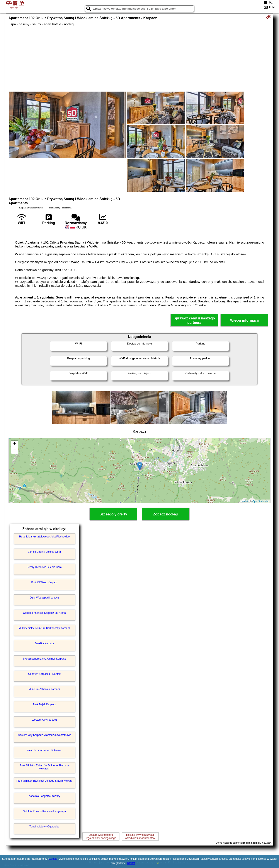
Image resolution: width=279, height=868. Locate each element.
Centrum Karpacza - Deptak (44, 674)
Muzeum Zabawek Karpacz (44, 689)
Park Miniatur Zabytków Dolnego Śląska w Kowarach (44, 767)
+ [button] (14, 444)
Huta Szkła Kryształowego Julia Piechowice (44, 537)
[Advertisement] (139, 59)
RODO (131, 863)
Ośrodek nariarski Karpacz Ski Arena (44, 613)
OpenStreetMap (261, 501)
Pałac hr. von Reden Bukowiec (44, 750)
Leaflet (244, 501)
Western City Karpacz (44, 720)
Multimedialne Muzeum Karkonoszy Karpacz (44, 628)
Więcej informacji (244, 320)
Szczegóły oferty (113, 514)
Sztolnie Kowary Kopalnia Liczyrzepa (44, 811)
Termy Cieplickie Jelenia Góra (44, 567)
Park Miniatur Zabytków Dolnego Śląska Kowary (44, 781)
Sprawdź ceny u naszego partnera (194, 320)
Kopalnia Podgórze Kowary (44, 796)
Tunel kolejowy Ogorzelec (44, 827)
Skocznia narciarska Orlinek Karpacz (44, 659)
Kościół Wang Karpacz (44, 582)
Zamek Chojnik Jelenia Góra (44, 552)
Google (53, 859)
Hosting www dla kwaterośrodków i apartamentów (140, 836)
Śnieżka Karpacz (44, 643)
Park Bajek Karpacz (44, 704)
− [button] (14, 450)
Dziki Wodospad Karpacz (44, 598)
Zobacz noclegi (166, 514)
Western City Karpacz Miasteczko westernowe (44, 735)
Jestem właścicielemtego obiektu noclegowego (101, 836)
